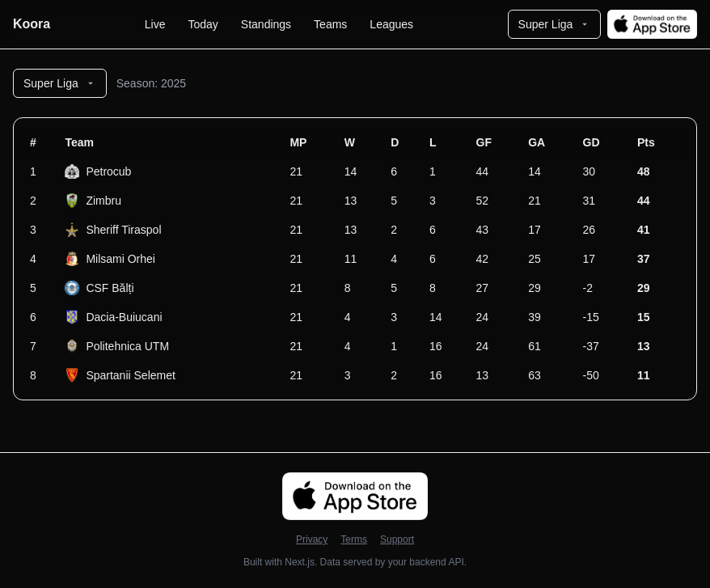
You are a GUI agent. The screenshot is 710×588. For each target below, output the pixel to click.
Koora (32, 24)
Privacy (312, 539)
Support (397, 539)
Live (155, 24)
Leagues (391, 24)
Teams (330, 24)
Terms (354, 539)
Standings (266, 24)
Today (203, 24)
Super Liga (555, 24)
